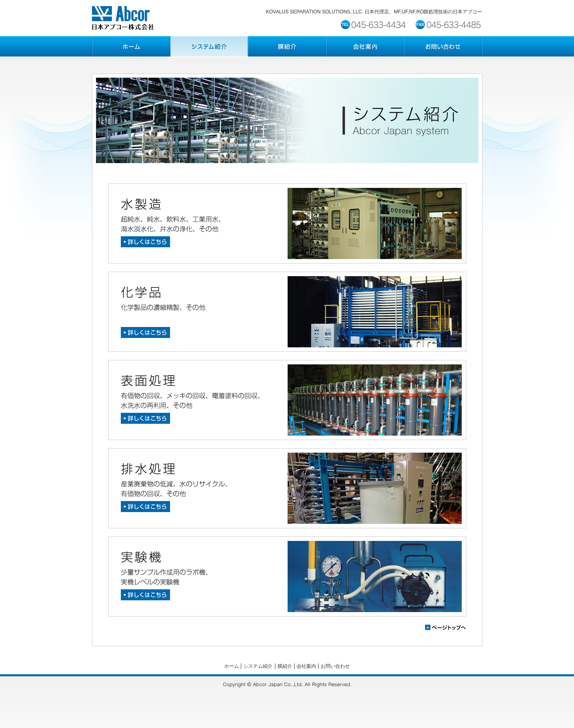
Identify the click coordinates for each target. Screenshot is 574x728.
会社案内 (306, 666)
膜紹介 (285, 666)
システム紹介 (258, 666)
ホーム (231, 666)
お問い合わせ (335, 666)
